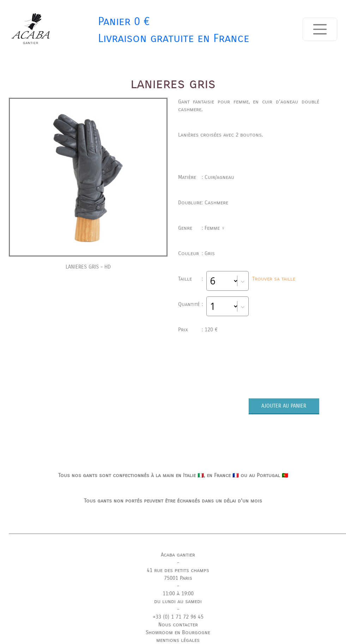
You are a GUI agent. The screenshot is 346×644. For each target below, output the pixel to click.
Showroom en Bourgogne (178, 632)
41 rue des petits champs (178, 570)
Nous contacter (178, 625)
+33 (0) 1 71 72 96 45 (178, 617)
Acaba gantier (178, 555)
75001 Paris (178, 578)
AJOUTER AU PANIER (284, 406)
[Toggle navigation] (320, 29)
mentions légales (178, 640)
